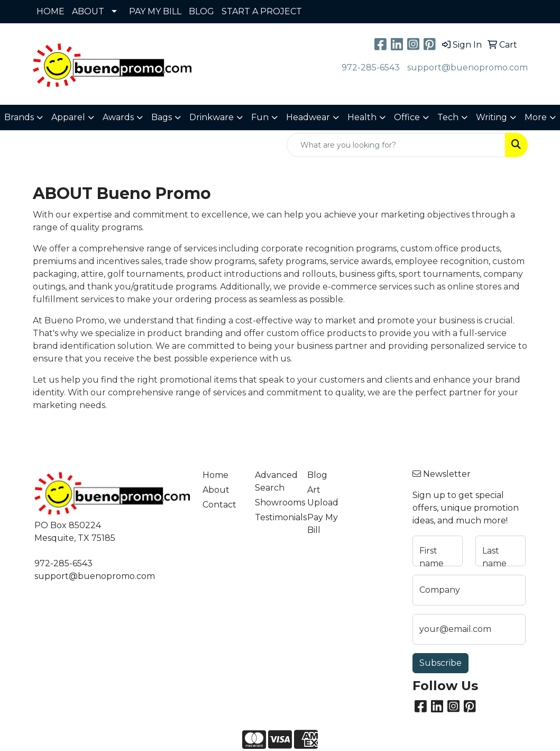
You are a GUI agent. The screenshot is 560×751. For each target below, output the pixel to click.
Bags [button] (162, 117)
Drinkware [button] (212, 117)
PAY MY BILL (155, 11)
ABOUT (88, 11)
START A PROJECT (262, 11)
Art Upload (323, 496)
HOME (51, 11)
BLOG (201, 11)
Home (215, 475)
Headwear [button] (308, 117)
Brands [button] (19, 117)
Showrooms (275, 503)
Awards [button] (118, 117)
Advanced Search (275, 481)
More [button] (536, 117)
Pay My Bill (323, 524)
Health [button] (362, 117)
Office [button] (407, 117)
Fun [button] (260, 117)
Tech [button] (448, 117)
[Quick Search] (396, 145)
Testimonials (275, 517)
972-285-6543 (371, 67)
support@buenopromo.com (467, 67)
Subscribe (440, 663)
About (216, 490)
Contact (219, 505)
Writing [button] (492, 117)
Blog (317, 475)
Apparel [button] (68, 117)
